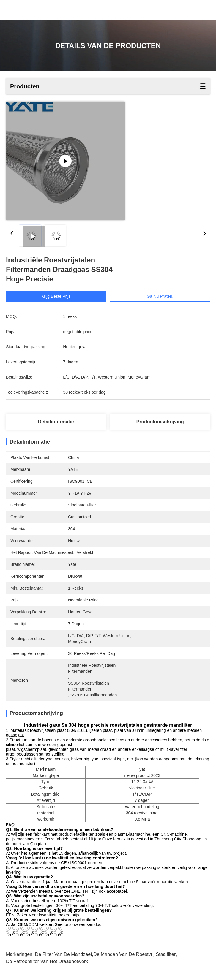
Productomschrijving (160, 422)
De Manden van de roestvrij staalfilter (134, 954)
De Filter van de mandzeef (64, 954)
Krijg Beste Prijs (56, 296)
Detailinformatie (56, 422)
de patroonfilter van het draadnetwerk (47, 961)
